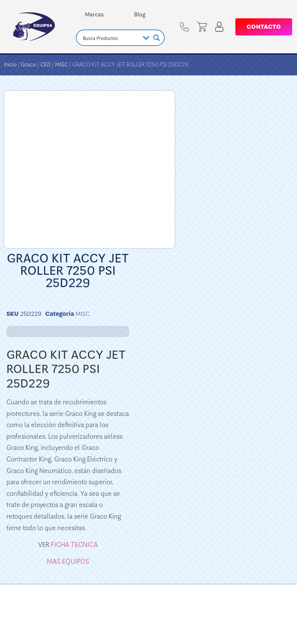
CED (46, 65)
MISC (61, 65)
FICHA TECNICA (74, 545)
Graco (29, 65)
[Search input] (110, 38)
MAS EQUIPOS (68, 561)
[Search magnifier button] (157, 38)
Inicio (10, 65)
